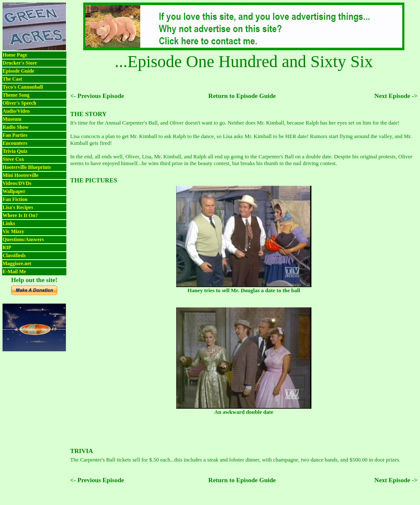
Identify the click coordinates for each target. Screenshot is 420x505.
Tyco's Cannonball (23, 87)
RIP (7, 247)
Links (9, 223)
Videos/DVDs (17, 183)
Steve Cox (13, 159)
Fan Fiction (15, 199)
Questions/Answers (23, 239)
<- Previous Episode (97, 96)
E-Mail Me (14, 272)
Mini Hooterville (20, 175)
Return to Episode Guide (242, 96)
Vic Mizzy (13, 231)
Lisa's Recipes (18, 207)
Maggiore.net (17, 263)
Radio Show (16, 127)
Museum (12, 119)
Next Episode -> (396, 96)
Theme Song (16, 95)
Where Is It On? (20, 215)
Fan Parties (15, 135)
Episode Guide (18, 71)
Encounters (15, 143)
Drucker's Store (20, 63)
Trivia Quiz (15, 151)
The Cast (12, 79)
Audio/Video (16, 111)
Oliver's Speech (19, 103)
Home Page (15, 55)
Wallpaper (14, 191)
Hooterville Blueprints (27, 167)
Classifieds (14, 255)
